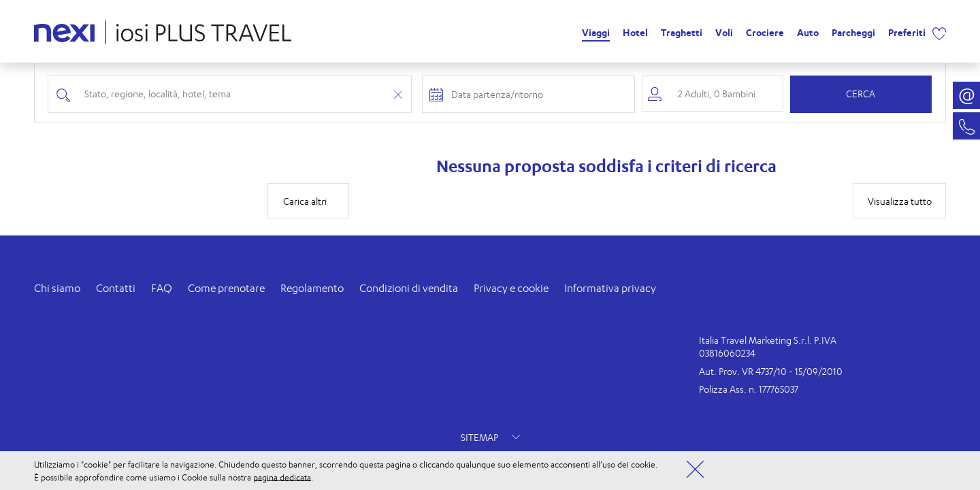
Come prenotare (226, 288)
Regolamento (312, 288)
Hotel (635, 32)
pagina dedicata (282, 477)
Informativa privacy (610, 288)
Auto (808, 32)
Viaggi (596, 32)
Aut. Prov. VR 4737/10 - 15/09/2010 (771, 371)
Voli (724, 32)
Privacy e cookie (511, 288)
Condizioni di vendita (409, 288)
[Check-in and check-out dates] (538, 94)
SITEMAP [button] (490, 437)
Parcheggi (853, 32)
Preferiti (907, 32)
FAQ (162, 288)
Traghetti (682, 32)
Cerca (861, 94)
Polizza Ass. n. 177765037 (749, 389)
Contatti (116, 288)
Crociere (765, 32)
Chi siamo (57, 288)
